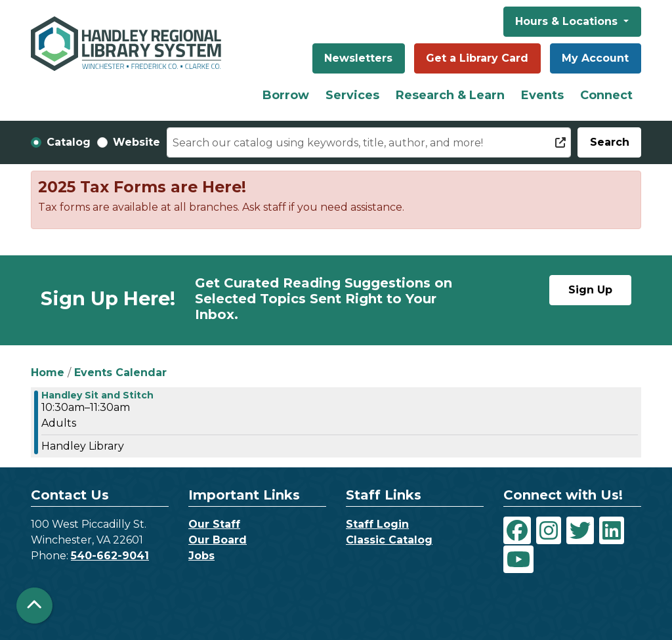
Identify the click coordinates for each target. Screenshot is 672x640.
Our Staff (214, 524)
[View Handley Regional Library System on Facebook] (517, 530)
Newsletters (358, 58)
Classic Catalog (389, 540)
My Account (595, 58)
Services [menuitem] (352, 95)
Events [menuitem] (542, 95)
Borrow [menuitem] (286, 95)
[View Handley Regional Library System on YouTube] (518, 559)
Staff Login (377, 524)
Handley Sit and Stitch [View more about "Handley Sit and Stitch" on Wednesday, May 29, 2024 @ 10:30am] (97, 395)
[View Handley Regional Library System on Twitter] (580, 530)
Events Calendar (120, 373)
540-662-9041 (110, 556)
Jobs (201, 556)
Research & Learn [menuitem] (450, 95)
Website (136, 142)
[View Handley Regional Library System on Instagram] (549, 530)
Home (48, 373)
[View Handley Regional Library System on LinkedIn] (612, 530)
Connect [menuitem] (606, 95)
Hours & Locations (568, 21)
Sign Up (590, 290)
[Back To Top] (34, 606)
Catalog (69, 142)
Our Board (218, 540)
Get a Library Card (477, 58)
